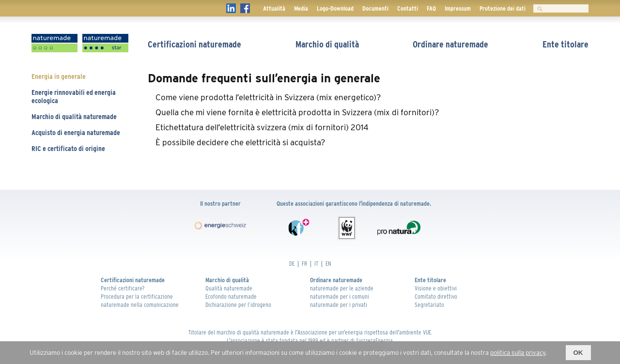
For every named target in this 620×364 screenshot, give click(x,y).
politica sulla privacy (518, 353)
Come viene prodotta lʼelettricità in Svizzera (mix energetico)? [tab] (268, 97)
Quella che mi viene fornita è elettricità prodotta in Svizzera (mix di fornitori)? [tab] (297, 112)
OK (578, 353)
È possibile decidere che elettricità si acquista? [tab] (240, 142)
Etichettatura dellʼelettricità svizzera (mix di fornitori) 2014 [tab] (262, 127)
